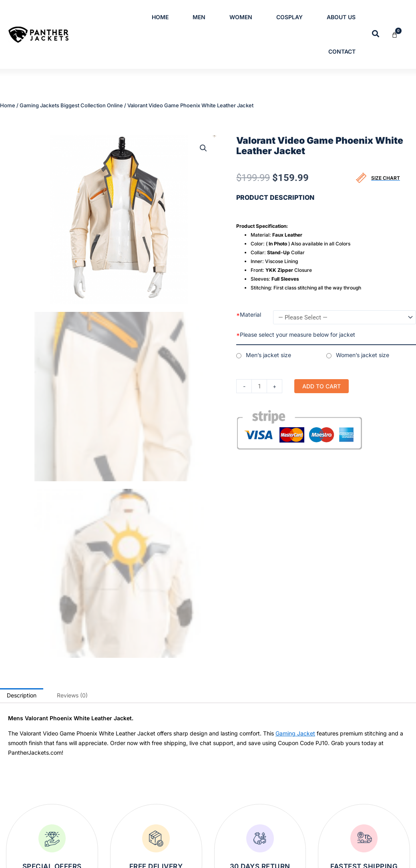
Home (160, 17)
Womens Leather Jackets (185, 843)
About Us (341, 17)
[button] (203, 143)
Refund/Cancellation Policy (338, 817)
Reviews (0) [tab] (72, 466)
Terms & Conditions (329, 792)
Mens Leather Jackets (181, 817)
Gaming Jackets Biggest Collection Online (71, 103)
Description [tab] (22, 466)
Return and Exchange (331, 843)
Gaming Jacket (295, 504)
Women (241, 17)
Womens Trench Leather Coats (192, 856)
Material (249, 309)
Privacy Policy (321, 779)
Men (199, 17)
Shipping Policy (323, 830)
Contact (342, 51)
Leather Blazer (171, 792)
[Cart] (399, 35)
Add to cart (323, 382)
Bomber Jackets (174, 779)
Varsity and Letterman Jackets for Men (201, 830)
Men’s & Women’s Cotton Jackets (195, 804)
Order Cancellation (328, 856)
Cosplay (289, 17)
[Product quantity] (260, 382)
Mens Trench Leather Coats (188, 766)
